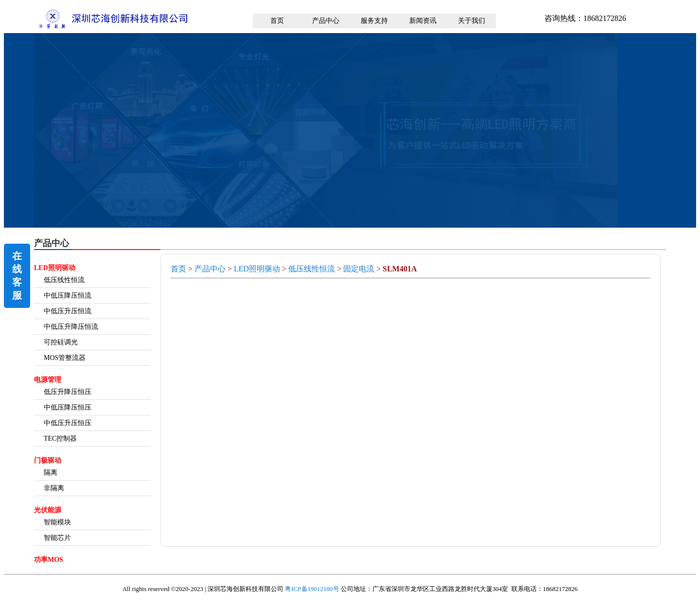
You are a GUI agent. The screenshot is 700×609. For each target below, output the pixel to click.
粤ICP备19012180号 (312, 589)
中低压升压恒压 (68, 423)
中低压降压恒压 (68, 407)
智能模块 (57, 522)
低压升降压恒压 (68, 392)
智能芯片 (57, 538)
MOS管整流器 (65, 358)
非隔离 (54, 488)
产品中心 (326, 21)
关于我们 (472, 21)
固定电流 (359, 269)
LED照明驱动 (257, 269)
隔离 (51, 473)
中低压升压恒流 (68, 311)
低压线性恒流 (64, 280)
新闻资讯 (423, 21)
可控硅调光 (61, 342)
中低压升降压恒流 (71, 327)
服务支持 (374, 21)
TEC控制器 (60, 439)
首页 (277, 21)
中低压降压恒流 (68, 296)
